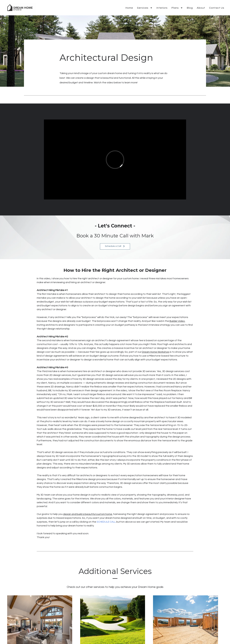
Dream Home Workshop (156, 352)
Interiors (162, 8)
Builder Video (177, 321)
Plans (177, 8)
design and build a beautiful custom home (88, 514)
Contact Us (217, 8)
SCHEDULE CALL (106, 522)
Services (145, 8)
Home (129, 8)
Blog (190, 8)
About (201, 8)
